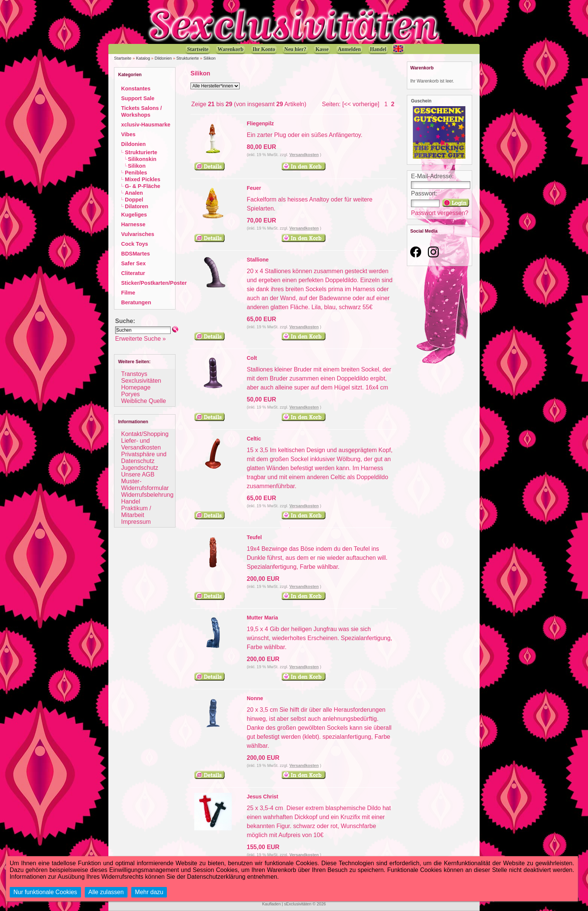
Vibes (128, 134)
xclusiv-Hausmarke (146, 125)
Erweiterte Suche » (140, 339)
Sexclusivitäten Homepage (141, 384)
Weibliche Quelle (144, 401)
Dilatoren (136, 206)
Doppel (134, 200)
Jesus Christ (262, 797)
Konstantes (136, 89)
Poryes (130, 394)
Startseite (123, 58)
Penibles (136, 173)
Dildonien (163, 58)
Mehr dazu (149, 892)
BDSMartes (136, 254)
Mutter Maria (262, 618)
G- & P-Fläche (142, 186)
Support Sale (138, 98)
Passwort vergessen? (440, 213)
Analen (134, 193)
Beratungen (136, 302)
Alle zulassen (106, 892)
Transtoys (134, 374)
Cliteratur (133, 273)
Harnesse (133, 224)
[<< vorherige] (361, 104)
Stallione (258, 260)
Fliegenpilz (260, 123)
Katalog (143, 58)
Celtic (254, 439)
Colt (252, 358)
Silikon (210, 58)
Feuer (254, 188)
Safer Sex (133, 263)
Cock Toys (135, 244)
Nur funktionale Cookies (45, 892)
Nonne (255, 698)
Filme (128, 293)
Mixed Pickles (142, 179)
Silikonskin (142, 159)
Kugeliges (134, 215)
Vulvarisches (138, 234)
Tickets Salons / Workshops (142, 111)
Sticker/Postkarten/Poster (154, 283)
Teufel (254, 537)
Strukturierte (187, 58)
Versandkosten (304, 155)
